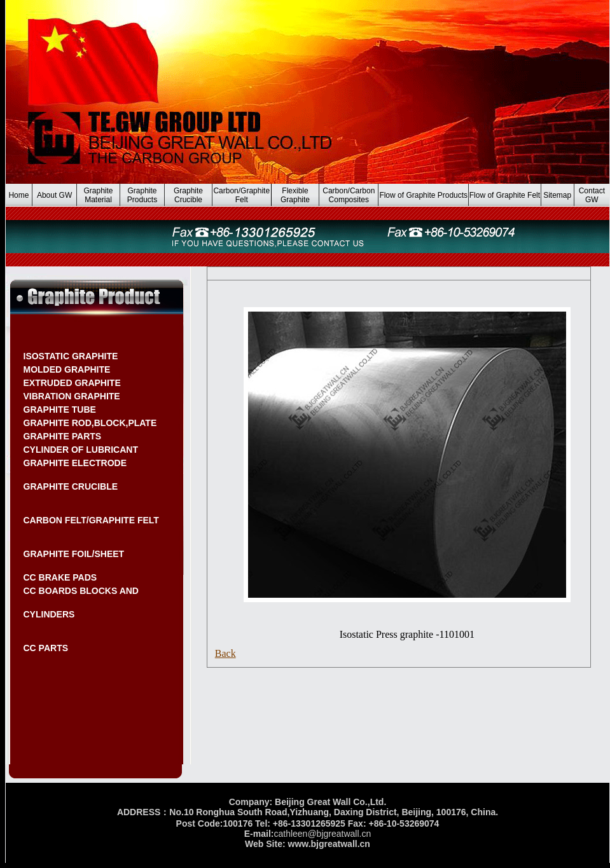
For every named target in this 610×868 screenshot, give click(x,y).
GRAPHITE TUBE (60, 410)
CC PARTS (46, 648)
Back (225, 653)
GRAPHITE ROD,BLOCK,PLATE (90, 423)
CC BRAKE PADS (60, 577)
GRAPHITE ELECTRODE (75, 463)
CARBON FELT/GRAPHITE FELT (91, 520)
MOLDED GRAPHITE (67, 369)
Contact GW (592, 195)
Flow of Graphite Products (423, 195)
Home (18, 195)
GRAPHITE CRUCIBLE (71, 486)
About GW (54, 195)
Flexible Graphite (295, 195)
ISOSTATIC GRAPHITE (71, 356)
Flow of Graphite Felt (505, 195)
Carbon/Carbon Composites (349, 195)
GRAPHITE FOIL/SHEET (74, 554)
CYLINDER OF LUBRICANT (81, 450)
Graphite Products (142, 195)
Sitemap (557, 195)
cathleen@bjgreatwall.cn (322, 834)
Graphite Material (99, 195)
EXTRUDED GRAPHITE (72, 383)
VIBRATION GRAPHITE (72, 396)
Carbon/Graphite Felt (241, 195)
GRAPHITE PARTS (63, 436)
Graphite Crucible (188, 195)
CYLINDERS (49, 614)
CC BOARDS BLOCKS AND (81, 591)
